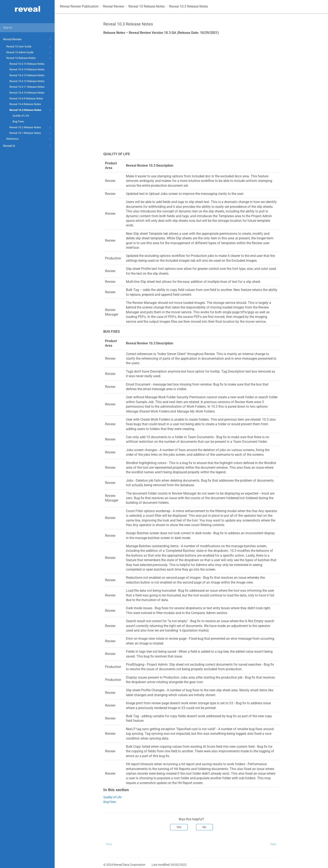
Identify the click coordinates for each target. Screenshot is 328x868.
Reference (29, 139)
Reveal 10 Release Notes (29, 58)
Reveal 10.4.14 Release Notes (27, 69)
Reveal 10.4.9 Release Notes (26, 98)
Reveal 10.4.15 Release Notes (27, 64)
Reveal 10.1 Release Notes (31, 133)
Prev (109, 844)
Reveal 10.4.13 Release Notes (27, 75)
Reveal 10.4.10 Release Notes (27, 93)
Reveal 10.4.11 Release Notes (27, 87)
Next (273, 844)
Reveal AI (27, 146)
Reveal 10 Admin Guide (29, 53)
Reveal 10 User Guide (29, 47)
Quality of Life (21, 116)
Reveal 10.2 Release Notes (31, 128)
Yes (179, 827)
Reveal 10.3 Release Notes (31, 110)
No (204, 827)
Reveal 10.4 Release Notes (25, 104)
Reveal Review (27, 39)
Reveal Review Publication (79, 6)
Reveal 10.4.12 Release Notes (27, 81)
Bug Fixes (18, 121)
